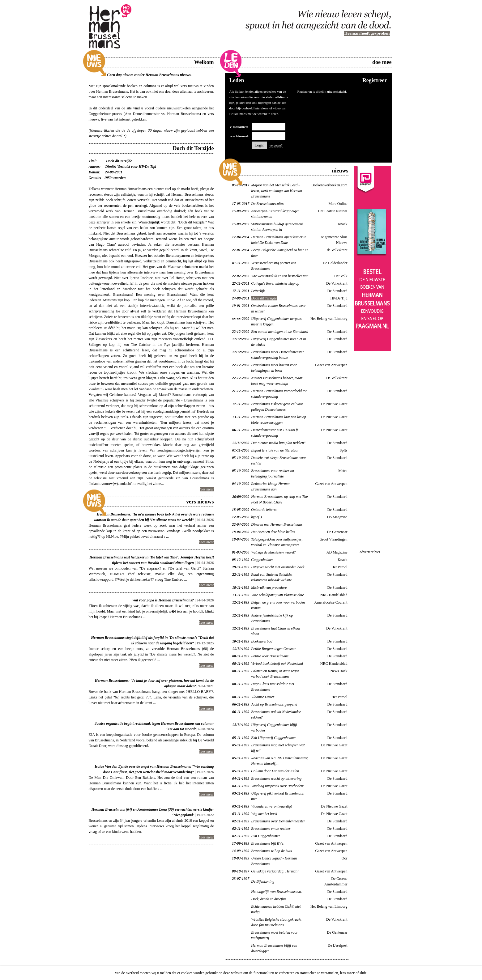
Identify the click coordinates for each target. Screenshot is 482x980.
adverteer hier (370, 552)
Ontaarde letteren (264, 510)
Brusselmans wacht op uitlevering (276, 778)
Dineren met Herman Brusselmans (277, 524)
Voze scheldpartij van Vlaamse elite (277, 595)
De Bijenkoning (263, 881)
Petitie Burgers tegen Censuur (273, 649)
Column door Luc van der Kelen (275, 771)
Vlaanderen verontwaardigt (271, 806)
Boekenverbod (262, 641)
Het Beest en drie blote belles (273, 532)
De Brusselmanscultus (268, 204)
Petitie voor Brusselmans (270, 656)
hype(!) (256, 517)
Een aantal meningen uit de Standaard (280, 332)
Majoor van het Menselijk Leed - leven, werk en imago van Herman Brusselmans (277, 191)
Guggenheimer (262, 560)
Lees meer (206, 542)
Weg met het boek (264, 814)
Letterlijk (258, 291)
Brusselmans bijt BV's (267, 843)
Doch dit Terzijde (264, 298)
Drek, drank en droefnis (269, 899)
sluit (363, 973)
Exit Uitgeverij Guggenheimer (273, 738)
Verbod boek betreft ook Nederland (277, 664)
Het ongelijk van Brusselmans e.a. (276, 892)
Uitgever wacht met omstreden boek (278, 567)
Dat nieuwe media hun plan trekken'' (278, 443)
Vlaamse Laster (263, 697)
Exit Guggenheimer (266, 836)
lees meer (207, 489)
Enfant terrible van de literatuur (275, 450)
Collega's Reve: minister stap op (275, 283)
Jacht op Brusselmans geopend (274, 704)
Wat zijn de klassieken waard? (273, 552)
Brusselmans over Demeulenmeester (278, 821)
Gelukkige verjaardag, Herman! (275, 871)
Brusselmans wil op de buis (271, 851)
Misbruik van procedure (269, 588)
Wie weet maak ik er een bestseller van (280, 276)
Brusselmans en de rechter (271, 829)
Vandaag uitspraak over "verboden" (278, 786)
